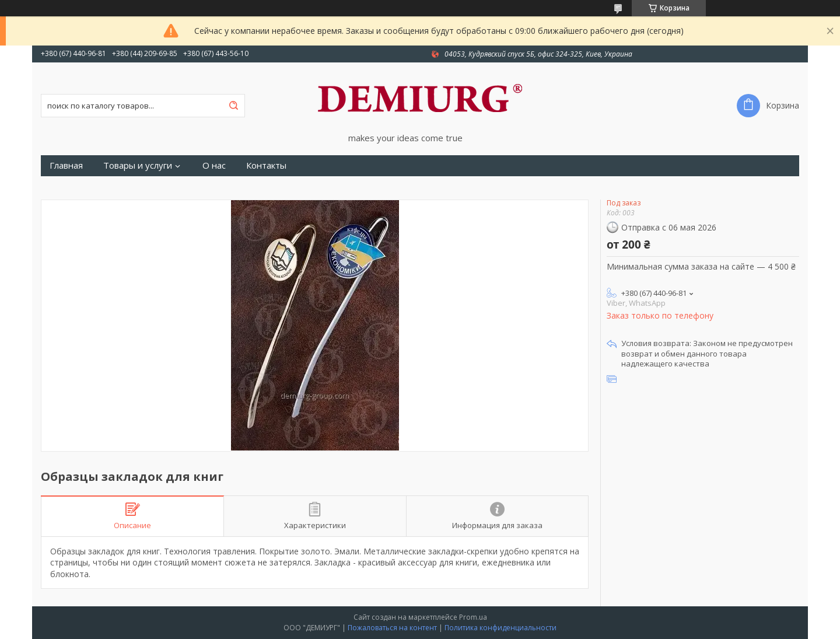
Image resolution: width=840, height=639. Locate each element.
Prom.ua (473, 617)
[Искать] (233, 106)
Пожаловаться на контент (392, 628)
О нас (214, 165)
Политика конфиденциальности (501, 628)
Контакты (266, 165)
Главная (66, 165)
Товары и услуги (138, 165)
